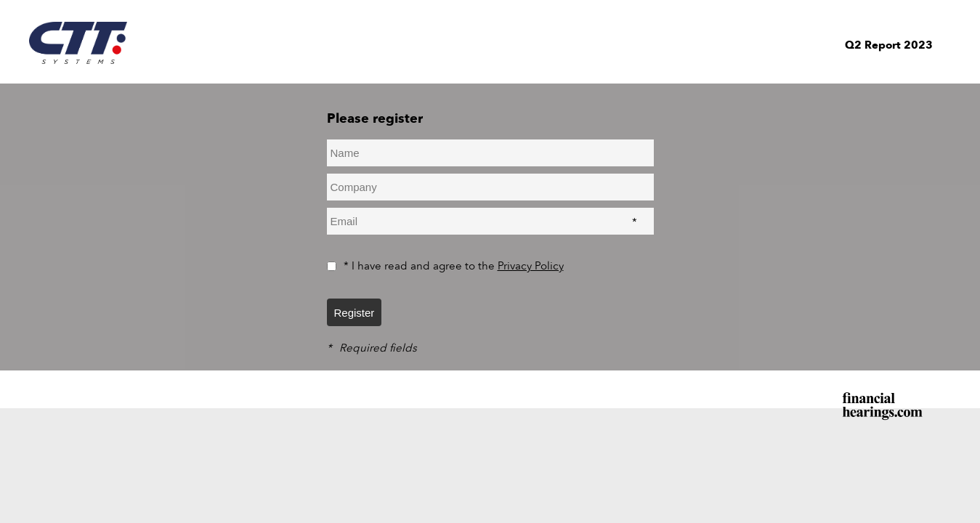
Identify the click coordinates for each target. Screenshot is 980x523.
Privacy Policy (531, 266)
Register (355, 313)
